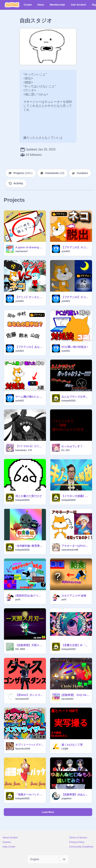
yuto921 (66, 251)
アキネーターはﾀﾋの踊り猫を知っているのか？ (76, 546)
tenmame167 (22, 699)
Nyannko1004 (23, 749)
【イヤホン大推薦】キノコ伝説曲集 (76, 496)
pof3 (18, 600)
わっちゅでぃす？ (72, 446)
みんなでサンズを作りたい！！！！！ (76, 397)
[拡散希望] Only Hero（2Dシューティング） (76, 695)
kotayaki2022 (69, 401)
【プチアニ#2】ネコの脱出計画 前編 (76, 297)
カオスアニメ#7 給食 (74, 596)
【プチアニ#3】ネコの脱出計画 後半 (76, 247)
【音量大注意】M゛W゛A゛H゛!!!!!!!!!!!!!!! (76, 645)
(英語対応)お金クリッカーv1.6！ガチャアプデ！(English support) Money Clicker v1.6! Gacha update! (30, 596)
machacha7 (22, 251)
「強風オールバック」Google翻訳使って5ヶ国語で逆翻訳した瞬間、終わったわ (30, 794)
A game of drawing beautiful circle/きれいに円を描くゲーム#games (30, 247)
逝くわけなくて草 (72, 745)
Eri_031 (66, 450)
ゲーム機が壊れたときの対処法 (30, 397)
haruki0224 (67, 699)
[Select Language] (48, 859)
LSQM (65, 749)
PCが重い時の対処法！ (75, 347)
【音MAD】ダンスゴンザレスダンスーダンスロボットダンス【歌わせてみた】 (30, 695)
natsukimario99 (70, 550)
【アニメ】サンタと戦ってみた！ (30, 297)
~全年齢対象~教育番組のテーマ (30, 546)
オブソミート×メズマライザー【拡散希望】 (30, 745)
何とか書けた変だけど (29, 496)
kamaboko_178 (24, 450)
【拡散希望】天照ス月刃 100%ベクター (30, 645)
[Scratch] (12, 5)
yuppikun (66, 798)
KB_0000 (20, 649)
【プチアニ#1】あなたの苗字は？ (30, 347)
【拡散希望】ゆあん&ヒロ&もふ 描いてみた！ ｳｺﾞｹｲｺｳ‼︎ (76, 794)
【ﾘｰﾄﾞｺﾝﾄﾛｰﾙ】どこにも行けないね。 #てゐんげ (30, 446)
